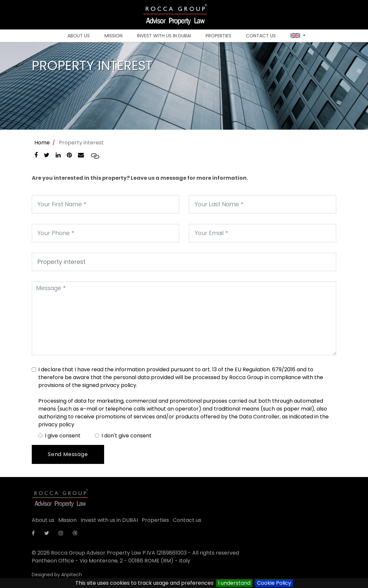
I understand (234, 583)
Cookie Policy (274, 583)
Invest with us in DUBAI (164, 36)
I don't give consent (127, 436)
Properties (218, 36)
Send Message (68, 454)
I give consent (63, 436)
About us (79, 36)
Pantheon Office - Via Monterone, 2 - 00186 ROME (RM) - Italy (111, 561)
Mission (113, 36)
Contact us (261, 36)
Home (42, 143)
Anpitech (72, 575)
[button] (298, 36)
